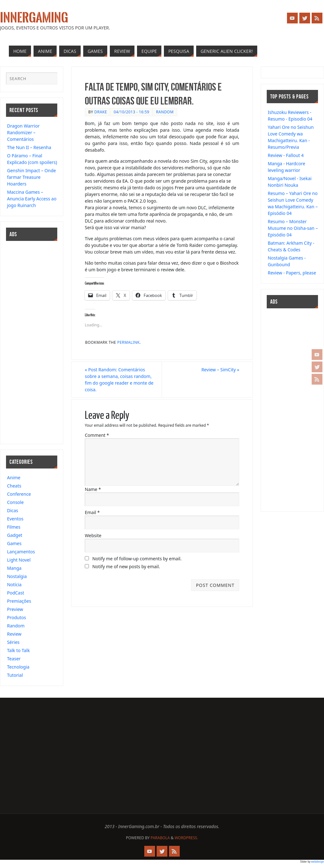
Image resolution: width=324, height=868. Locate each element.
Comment (97, 435)
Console (15, 502)
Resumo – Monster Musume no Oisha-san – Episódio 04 (293, 228)
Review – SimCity (220, 370)
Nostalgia (17, 576)
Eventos (15, 519)
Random (165, 112)
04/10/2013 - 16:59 (131, 112)
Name (93, 489)
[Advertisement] (25, 342)
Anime (14, 478)
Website (93, 535)
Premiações (19, 601)
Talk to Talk (18, 650)
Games (14, 543)
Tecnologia (18, 667)
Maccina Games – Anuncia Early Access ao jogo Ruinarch (32, 199)
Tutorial (15, 675)
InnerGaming (34, 18)
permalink (129, 342)
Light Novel (19, 560)
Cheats (14, 486)
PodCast (16, 593)
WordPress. (186, 838)
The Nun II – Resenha (29, 147)
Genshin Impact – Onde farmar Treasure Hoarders (31, 177)
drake (101, 112)
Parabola (160, 838)
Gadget (15, 535)
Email (92, 512)
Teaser (14, 659)
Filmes (14, 527)
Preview (15, 609)
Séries (13, 642)
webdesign (318, 862)
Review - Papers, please (292, 273)
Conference (19, 494)
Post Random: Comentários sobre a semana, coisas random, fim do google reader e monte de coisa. (119, 380)
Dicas (12, 510)
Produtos (16, 617)
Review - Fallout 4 (286, 155)
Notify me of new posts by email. (126, 566)
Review (14, 634)
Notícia (14, 585)
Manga (14, 568)
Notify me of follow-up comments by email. (137, 559)
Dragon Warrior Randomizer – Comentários (23, 132)
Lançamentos (21, 552)
